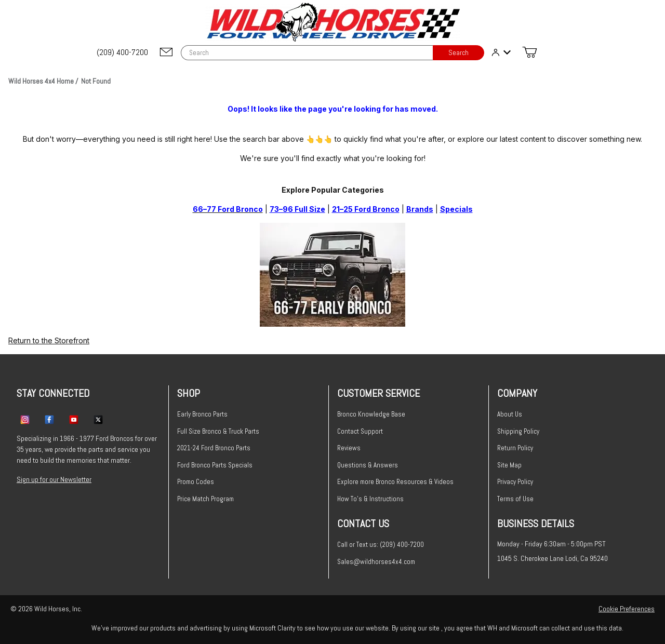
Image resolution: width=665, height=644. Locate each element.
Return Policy (515, 448)
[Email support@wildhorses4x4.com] (166, 53)
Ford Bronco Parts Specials (215, 465)
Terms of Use (515, 499)
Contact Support (360, 431)
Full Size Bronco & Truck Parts (218, 431)
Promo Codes (196, 482)
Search (458, 53)
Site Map (509, 465)
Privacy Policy (515, 482)
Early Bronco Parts (202, 414)
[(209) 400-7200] (123, 52)
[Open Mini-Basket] (529, 52)
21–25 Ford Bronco (366, 209)
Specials (456, 209)
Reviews (349, 448)
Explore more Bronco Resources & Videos (395, 482)
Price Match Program (205, 499)
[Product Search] (307, 53)
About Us (510, 414)
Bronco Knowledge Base (371, 414)
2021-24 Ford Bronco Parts (214, 448)
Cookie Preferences (627, 609)
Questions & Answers (368, 465)
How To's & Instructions (370, 499)
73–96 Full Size (297, 209)
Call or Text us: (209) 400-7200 (381, 545)
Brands (420, 209)
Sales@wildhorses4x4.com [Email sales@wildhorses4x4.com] (376, 562)
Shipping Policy (518, 431)
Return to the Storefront (49, 340)
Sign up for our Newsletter (54, 479)
